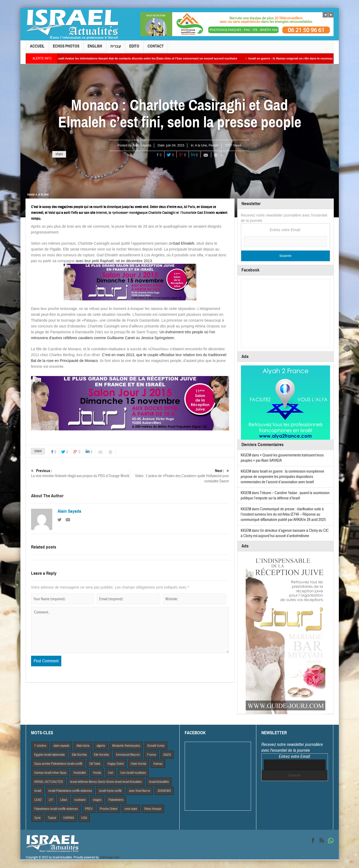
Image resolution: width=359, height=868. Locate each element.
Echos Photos (66, 48)
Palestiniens (116, 800)
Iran (111, 773)
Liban (64, 800)
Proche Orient (109, 809)
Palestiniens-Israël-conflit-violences (56, 809)
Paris (191, 207)
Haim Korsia (139, 764)
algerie (101, 746)
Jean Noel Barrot (139, 791)
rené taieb (131, 809)
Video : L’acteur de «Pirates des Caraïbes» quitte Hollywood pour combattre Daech (179, 476)
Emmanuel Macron (128, 755)
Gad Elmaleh (183, 243)
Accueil (37, 48)
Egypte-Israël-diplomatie (49, 755)
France (152, 755)
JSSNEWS (164, 791)
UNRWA (69, 818)
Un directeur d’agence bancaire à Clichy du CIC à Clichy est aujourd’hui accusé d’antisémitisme (285, 533)
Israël (38, 791)
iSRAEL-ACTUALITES (49, 782)
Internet (101, 213)
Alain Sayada (142, 145)
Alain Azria (83, 746)
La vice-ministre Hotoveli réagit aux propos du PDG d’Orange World (80, 473)
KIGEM (246, 455)
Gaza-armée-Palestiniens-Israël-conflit (58, 764)
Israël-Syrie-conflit (110, 791)
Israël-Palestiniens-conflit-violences (70, 791)
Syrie (37, 818)
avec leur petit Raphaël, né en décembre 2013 (114, 261)
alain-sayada (61, 746)
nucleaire (80, 800)
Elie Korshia (101, 755)
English (95, 48)
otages (97, 800)
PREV (89, 809)
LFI (51, 800)
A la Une (201, 145)
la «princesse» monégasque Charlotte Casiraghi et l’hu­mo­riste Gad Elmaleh (162, 213)
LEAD (38, 800)
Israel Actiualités (159, 782)
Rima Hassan (153, 809)
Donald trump (156, 746)
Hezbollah (80, 773)
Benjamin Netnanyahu (126, 746)
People (214, 145)
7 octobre (40, 746)
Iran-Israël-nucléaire (133, 773)
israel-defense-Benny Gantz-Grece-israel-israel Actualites (106, 782)
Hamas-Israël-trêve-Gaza (50, 773)
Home (31, 195)
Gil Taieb (95, 764)
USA (84, 818)
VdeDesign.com (109, 857)
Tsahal (52, 818)
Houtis (97, 773)
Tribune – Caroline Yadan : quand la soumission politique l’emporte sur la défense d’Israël (285, 496)
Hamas (158, 764)
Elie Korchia (79, 755)
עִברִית (116, 48)
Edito (134, 48)
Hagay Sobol (116, 764)
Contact (156, 48)
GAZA (167, 755)
